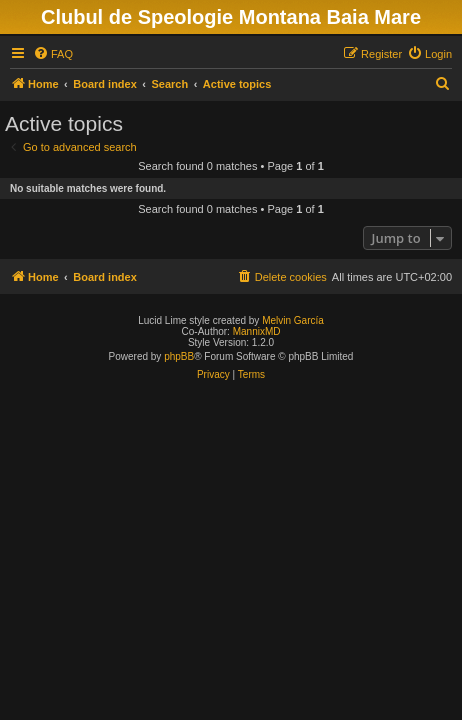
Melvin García (293, 320)
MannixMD (257, 331)
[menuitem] (53, 54)
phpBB (179, 356)
